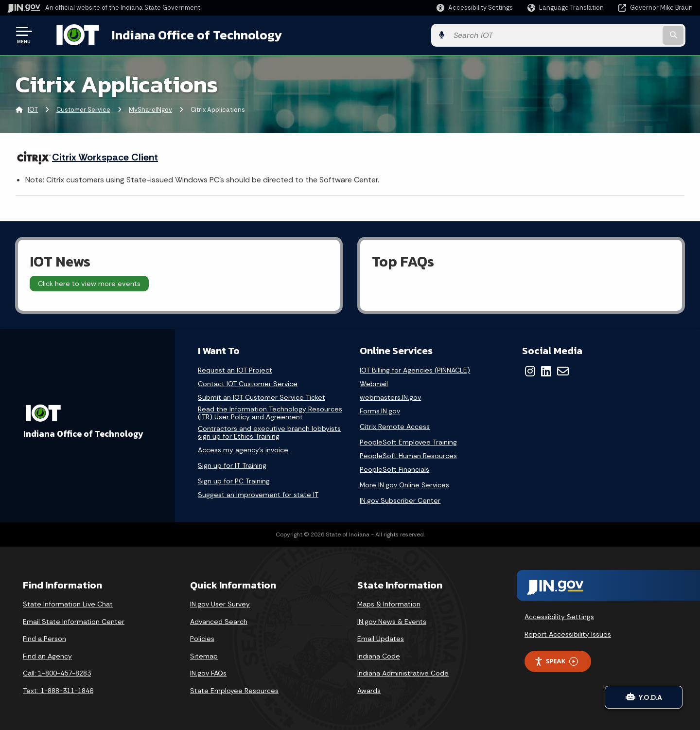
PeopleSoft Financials (394, 469)
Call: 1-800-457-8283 (57, 672)
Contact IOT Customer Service (248, 383)
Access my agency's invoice (243, 449)
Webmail (374, 383)
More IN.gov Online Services (404, 484)
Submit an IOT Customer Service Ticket (262, 397)
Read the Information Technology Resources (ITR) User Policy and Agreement (270, 412)
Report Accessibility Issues (568, 633)
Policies (202, 638)
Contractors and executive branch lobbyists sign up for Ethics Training (269, 432)
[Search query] (613, 35)
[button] (475, 8)
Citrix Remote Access (395, 426)
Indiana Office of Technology (188, 35)
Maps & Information (389, 603)
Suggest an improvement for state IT (258, 494)
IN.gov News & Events (392, 621)
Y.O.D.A (644, 697)
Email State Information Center (74, 621)
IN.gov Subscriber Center (400, 499)
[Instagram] (530, 370)
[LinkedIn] (546, 370)
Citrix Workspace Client (105, 156)
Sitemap (204, 655)
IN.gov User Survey (220, 603)
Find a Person (44, 638)
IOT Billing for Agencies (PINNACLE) (415, 369)
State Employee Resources (234, 690)
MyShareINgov (150, 109)
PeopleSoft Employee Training (408, 441)
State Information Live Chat (68, 603)
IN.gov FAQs (208, 672)
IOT (33, 109)
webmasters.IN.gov (390, 397)
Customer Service (83, 109)
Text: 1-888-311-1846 (58, 690)
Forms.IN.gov (380, 410)
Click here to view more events (89, 283)
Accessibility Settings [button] (559, 616)
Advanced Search (219, 621)
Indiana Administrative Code (403, 672)
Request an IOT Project (235, 369)
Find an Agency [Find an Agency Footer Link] (47, 655)
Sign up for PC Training (234, 480)
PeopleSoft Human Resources (408, 455)
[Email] (563, 370)
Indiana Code (379, 655)
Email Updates (381, 638)
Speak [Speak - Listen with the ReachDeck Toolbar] (556, 660)
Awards (369, 690)
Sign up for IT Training (232, 464)
